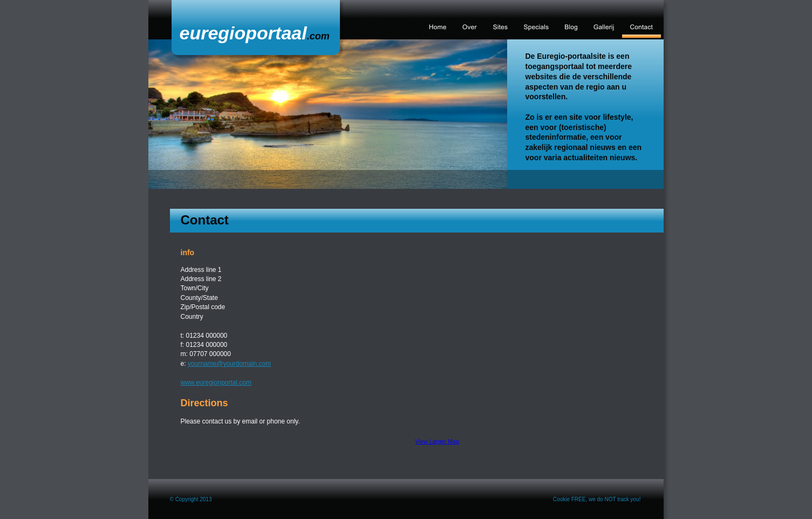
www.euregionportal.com (216, 383)
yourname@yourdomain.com (229, 364)
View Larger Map (438, 441)
